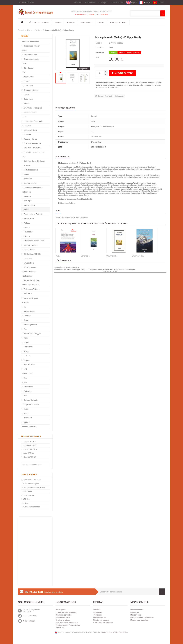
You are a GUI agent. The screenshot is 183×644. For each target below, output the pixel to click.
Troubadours (28, 232)
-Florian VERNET (29, 445)
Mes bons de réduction (139, 620)
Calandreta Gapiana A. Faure (34, 488)
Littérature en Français (32, 143)
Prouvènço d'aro (29, 495)
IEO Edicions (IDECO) (32, 254)
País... (58, 256)
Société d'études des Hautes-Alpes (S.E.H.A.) (31, 283)
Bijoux (26, 413)
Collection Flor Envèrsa (32, 148)
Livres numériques (30, 298)
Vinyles (26, 360)
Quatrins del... (112, 256)
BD (25, 72)
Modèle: (99, 43)
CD (25, 307)
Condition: (100, 47)
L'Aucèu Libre (29, 263)
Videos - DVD (86, 22)
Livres (58, 22)
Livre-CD (27, 356)
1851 (25, 117)
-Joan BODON (28, 453)
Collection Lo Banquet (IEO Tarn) (33, 154)
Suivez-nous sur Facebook (103, 623)
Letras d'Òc (28, 259)
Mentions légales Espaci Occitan (68, 625)
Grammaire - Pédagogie (33, 108)
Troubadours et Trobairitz (33, 214)
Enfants (26, 103)
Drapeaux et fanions (31, 405)
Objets (101, 22)
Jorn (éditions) (29, 250)
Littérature (27, 126)
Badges (26, 422)
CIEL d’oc (26, 499)
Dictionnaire (28, 99)
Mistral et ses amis (31, 170)
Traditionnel (28, 347)
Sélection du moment (39, 22)
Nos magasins (61, 610)
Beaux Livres (28, 77)
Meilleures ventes (100, 618)
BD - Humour (28, 68)
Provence (27, 196)
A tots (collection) (30, 130)
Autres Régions (29, 311)
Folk (25, 329)
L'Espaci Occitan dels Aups (66, 612)
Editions (26, 236)
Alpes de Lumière (30, 245)
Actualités (78, 3)
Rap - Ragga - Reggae (32, 334)
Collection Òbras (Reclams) (34, 161)
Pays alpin (27, 201)
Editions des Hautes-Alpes (33, 241)
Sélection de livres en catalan (31, 48)
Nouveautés (98, 612)
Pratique (27, 223)
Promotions (97, 615)
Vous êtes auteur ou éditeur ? (67, 623)
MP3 (25, 369)
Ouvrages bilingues (31, 90)
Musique (71, 22)
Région (26, 351)
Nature (26, 174)
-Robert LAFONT (29, 457)
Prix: (98, 58)
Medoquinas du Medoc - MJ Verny (67, 267)
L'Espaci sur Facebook (31, 507)
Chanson (27, 316)
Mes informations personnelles (142, 618)
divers (26, 409)
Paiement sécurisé (63, 618)
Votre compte (81, 14)
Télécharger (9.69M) (110, 271)
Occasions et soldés (31, 59)
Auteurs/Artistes (31, 436)
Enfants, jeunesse (30, 325)
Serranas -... (86, 256)
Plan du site (60, 628)
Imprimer (121, 96)
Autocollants (28, 387)
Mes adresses (136, 615)
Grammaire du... (138, 256)
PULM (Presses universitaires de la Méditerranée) (29, 272)
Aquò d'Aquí (27, 491)
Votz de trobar (29, 219)
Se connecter (102, 14)
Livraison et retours (63, 620)
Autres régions (29, 205)
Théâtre (26, 227)
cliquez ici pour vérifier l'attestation (114, 632)
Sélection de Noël (30, 55)
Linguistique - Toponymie (33, 121)
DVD (25, 378)
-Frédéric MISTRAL (30, 449)
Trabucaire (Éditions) (31, 289)
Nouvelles (27, 135)
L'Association (90, 3)
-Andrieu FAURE (29, 442)
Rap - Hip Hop (29, 365)
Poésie (37, 30)
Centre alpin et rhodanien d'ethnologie (32, 190)
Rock (25, 338)
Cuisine (26, 95)
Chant (26, 320)
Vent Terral (27, 294)
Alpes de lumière (30, 183)
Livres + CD (28, 86)
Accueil (21, 30)
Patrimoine (28, 179)
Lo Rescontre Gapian (31, 484)
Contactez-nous (118, 3)
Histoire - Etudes (30, 112)
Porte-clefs (28, 391)
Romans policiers (30, 139)
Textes (26, 342)
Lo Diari (25, 503)
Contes (26, 81)
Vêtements (28, 418)
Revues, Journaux (118, 22)
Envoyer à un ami (105, 96)
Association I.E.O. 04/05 (32, 480)
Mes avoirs (135, 612)
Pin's (25, 396)
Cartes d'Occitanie (30, 400)
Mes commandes (137, 610)
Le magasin (104, 3)
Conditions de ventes (63, 615)
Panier (91, 14)
